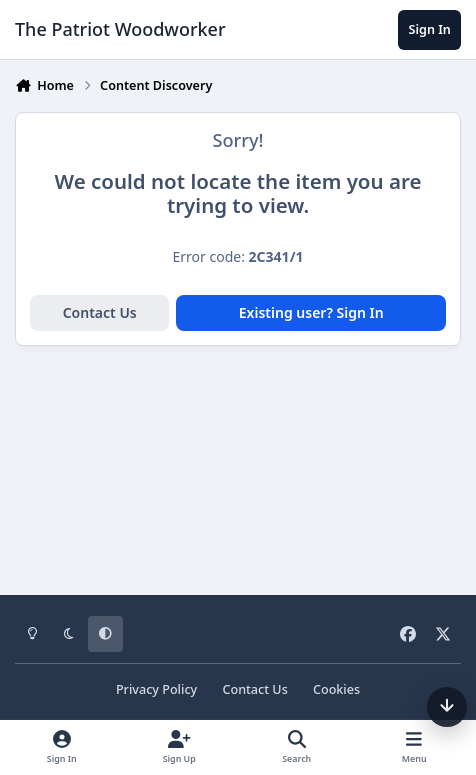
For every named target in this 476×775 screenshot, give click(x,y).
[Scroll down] (447, 707)
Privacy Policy (156, 689)
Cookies (336, 689)
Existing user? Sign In (311, 312)
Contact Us (100, 312)
